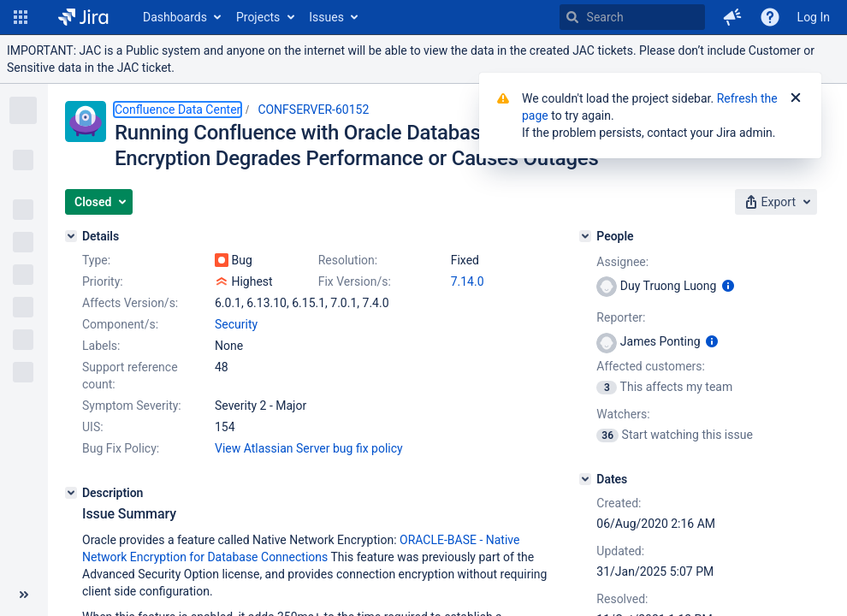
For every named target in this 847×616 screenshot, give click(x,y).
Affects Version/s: (130, 303)
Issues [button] (326, 17)
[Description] (71, 493)
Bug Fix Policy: (121, 448)
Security (236, 324)
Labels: (101, 346)
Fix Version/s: (355, 281)
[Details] (71, 236)
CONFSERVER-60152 (313, 110)
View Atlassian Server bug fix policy (309, 448)
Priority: (103, 281)
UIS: (93, 427)
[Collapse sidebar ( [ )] (24, 595)
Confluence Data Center (178, 110)
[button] (21, 17)
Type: (96, 260)
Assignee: (622, 262)
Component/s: (120, 324)
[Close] (796, 98)
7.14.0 (468, 281)
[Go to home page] (83, 17)
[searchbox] (632, 17)
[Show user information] (728, 286)
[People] (585, 236)
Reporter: (621, 317)
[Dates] (585, 479)
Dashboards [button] (175, 17)
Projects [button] (258, 17)
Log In (814, 17)
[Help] (770, 17)
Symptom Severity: (132, 406)
